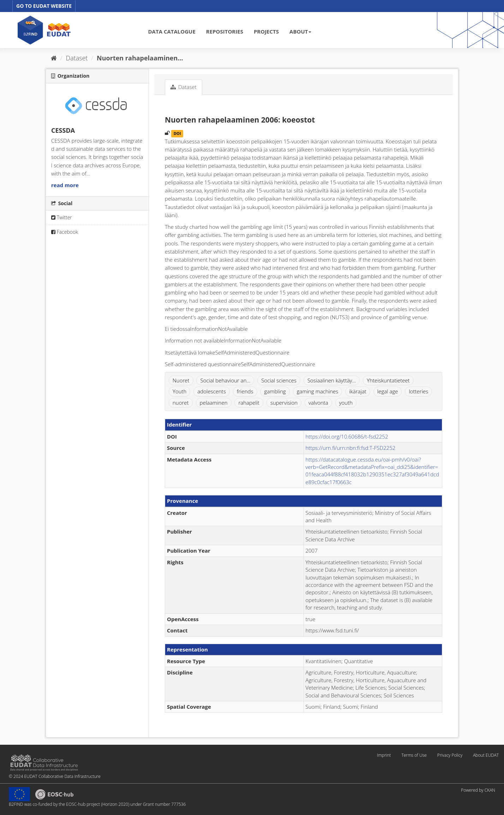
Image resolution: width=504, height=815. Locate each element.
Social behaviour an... (225, 380)
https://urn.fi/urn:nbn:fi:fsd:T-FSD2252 (351, 448)
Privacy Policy (450, 755)
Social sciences (279, 380)
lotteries (418, 391)
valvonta (318, 403)
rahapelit (249, 403)
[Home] (54, 58)
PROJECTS (266, 31)
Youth (179, 391)
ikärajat (358, 391)
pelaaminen (214, 403)
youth (346, 403)
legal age (388, 391)
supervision (284, 403)
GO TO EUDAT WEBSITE (44, 6)
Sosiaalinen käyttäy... (332, 380)
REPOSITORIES (225, 31)
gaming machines (318, 391)
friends (245, 391)
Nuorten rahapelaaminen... (140, 58)
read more (65, 185)
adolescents (212, 391)
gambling (275, 391)
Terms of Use (414, 755)
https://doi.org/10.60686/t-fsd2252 (347, 436)
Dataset (77, 58)
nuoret (181, 403)
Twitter (62, 217)
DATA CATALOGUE (172, 31)
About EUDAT (486, 755)
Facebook (65, 232)
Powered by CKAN (478, 790)
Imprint (384, 755)
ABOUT (300, 31)
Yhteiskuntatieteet (388, 380)
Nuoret (181, 380)
